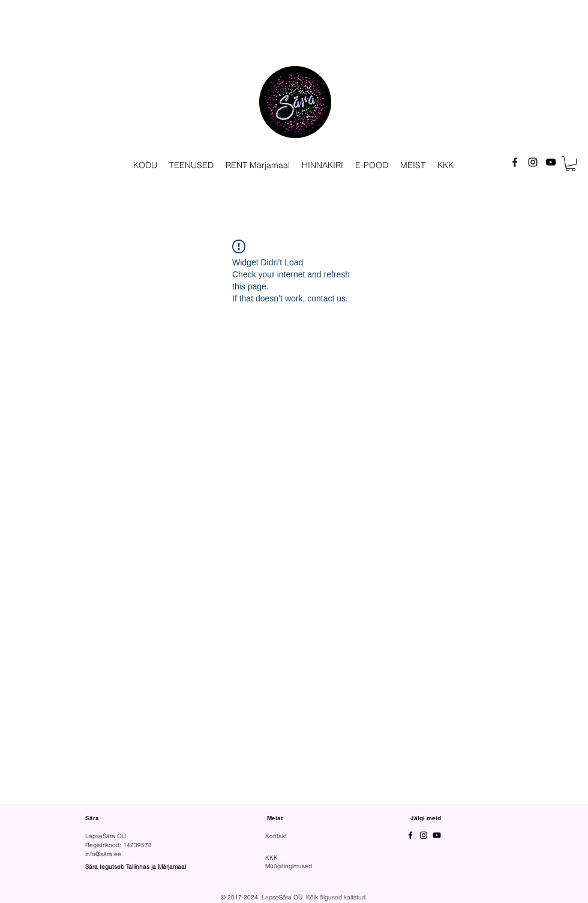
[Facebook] (515, 162)
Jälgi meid (426, 818)
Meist (275, 818)
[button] (571, 164)
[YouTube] (551, 162)
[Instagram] (533, 162)
